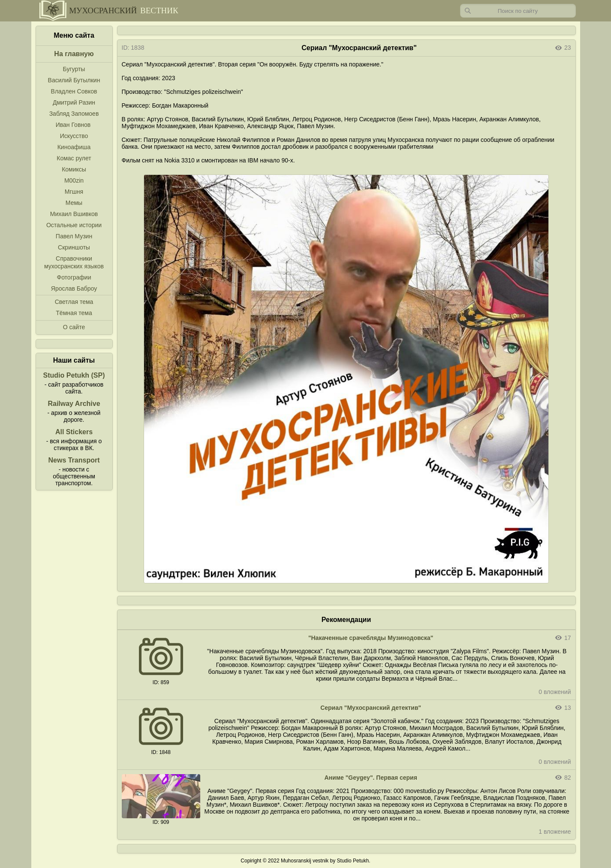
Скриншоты (74, 247)
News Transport (74, 460)
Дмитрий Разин (74, 102)
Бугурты (74, 69)
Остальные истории (74, 225)
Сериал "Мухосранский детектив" (371, 708)
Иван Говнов (73, 125)
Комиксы (74, 169)
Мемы (74, 203)
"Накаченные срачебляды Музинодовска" (371, 638)
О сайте (74, 327)
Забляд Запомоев (74, 114)
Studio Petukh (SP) (74, 375)
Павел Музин (74, 236)
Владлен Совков (74, 91)
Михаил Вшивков (74, 214)
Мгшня (74, 192)
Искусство (74, 136)
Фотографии (74, 277)
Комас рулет (74, 158)
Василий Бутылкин (74, 80)
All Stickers (74, 432)
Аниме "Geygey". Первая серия (370, 778)
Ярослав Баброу (74, 288)
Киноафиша (74, 147)
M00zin (74, 180)
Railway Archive (74, 404)
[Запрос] (518, 11)
